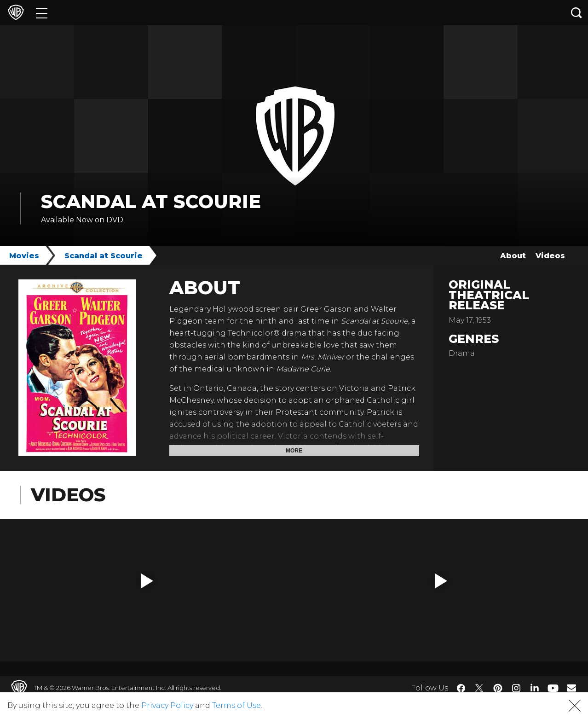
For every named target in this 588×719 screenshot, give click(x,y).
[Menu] (42, 13)
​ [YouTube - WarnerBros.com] (553, 688)
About (513, 256)
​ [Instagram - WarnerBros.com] (516, 688)
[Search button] (576, 13)
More (294, 451)
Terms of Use (236, 705)
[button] (147, 581)
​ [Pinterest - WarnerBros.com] (498, 688)
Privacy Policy (167, 705)
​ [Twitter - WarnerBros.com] (479, 688)
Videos (550, 256)
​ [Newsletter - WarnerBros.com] (571, 688)
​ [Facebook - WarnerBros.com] (461, 688)
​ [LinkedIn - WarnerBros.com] (535, 687)
